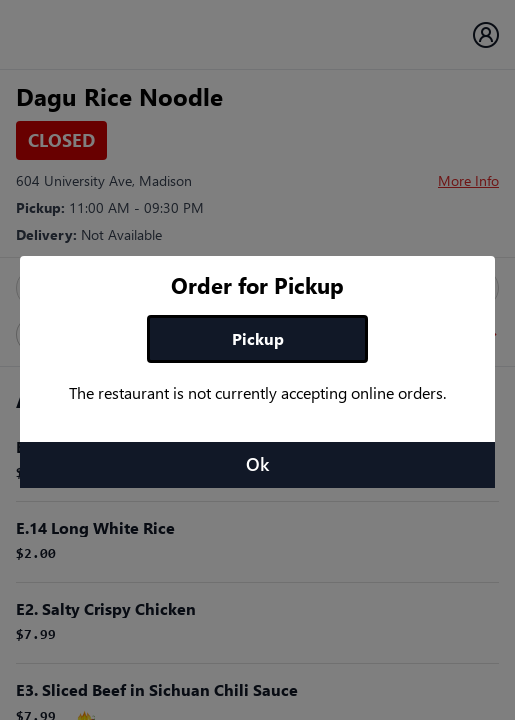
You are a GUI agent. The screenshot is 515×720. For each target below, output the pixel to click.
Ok (257, 464)
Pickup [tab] (258, 338)
